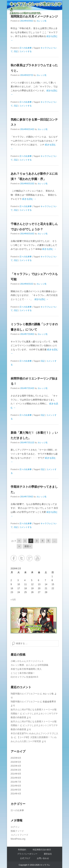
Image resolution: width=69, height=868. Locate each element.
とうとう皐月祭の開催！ (23, 673)
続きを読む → (29, 199)
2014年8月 (16, 778)
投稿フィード (17, 831)
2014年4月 (16, 794)
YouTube (37, 558)
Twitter (22, 558)
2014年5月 (16, 790)
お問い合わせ (43, 858)
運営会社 (48, 854)
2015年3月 (16, 770)
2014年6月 (16, 786)
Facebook (14, 558)
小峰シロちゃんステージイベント (27, 661)
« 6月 (13, 600)
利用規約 (22, 850)
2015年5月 (16, 762)
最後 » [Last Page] (28, 546)
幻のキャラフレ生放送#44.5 (24, 677)
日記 (16, 51)
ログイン (15, 827)
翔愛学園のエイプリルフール (25, 694)
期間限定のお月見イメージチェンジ (34, 16)
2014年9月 (16, 774)
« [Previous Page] (19, 541)
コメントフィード (20, 835)
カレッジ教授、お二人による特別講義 (29, 665)
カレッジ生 (41, 21)
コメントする (26, 51)
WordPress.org (18, 839)
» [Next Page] (19, 546)
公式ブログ (25, 858)
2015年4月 (16, 766)
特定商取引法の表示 (42, 850)
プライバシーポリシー (27, 854)
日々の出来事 (26, 48)
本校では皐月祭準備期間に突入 (26, 669)
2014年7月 (16, 782)
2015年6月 (16, 758)
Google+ (30, 558)
